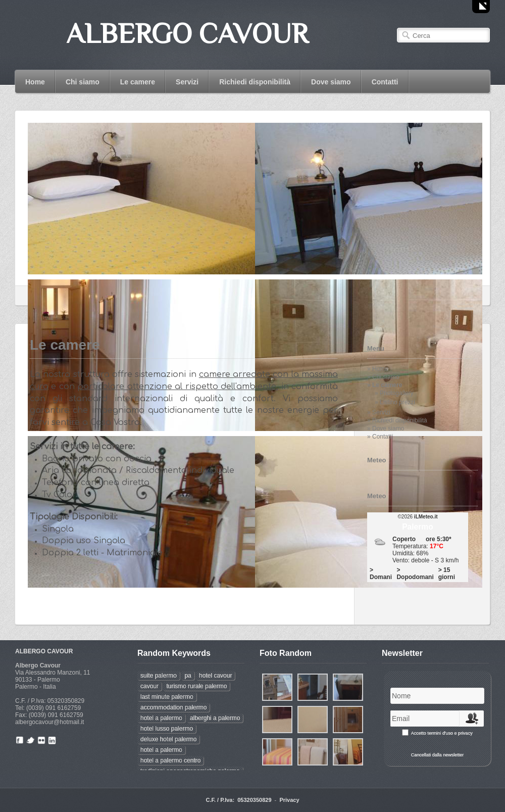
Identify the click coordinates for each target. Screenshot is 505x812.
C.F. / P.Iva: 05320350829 (238, 800)
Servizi (187, 82)
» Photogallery (394, 393)
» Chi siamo (383, 377)
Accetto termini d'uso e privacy (442, 733)
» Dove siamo (386, 428)
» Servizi (379, 412)
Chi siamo (83, 82)
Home (35, 82)
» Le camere (385, 385)
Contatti (385, 82)
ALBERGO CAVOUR (44, 651)
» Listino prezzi (395, 402)
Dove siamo (331, 82)
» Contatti (380, 437)
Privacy (289, 800)
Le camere (138, 82)
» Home (378, 369)
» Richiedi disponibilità (397, 420)
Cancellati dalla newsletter (438, 755)
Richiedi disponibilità (255, 82)
